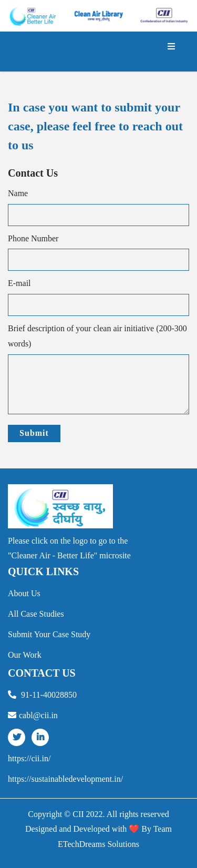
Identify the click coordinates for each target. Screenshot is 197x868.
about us (24, 593)
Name (18, 193)
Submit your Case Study (49, 634)
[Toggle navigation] (171, 52)
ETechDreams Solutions (98, 844)
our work (25, 655)
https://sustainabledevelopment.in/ (65, 779)
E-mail (19, 283)
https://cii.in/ (29, 758)
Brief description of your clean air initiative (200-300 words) (97, 336)
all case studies (36, 614)
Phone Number (33, 238)
